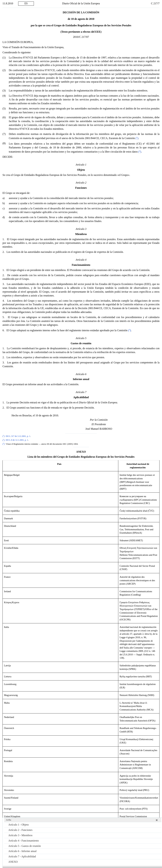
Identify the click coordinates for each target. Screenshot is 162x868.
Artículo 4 (24, 841)
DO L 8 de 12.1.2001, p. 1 (17, 440)
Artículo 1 (19, 825)
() (136, 138)
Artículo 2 (20, 830)
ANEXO (13, 862)
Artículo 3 (20, 835)
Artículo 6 (22, 851)
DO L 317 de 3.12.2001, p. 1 (18, 436)
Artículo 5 (25, 846)
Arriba (8, 820)
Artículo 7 (22, 856)
